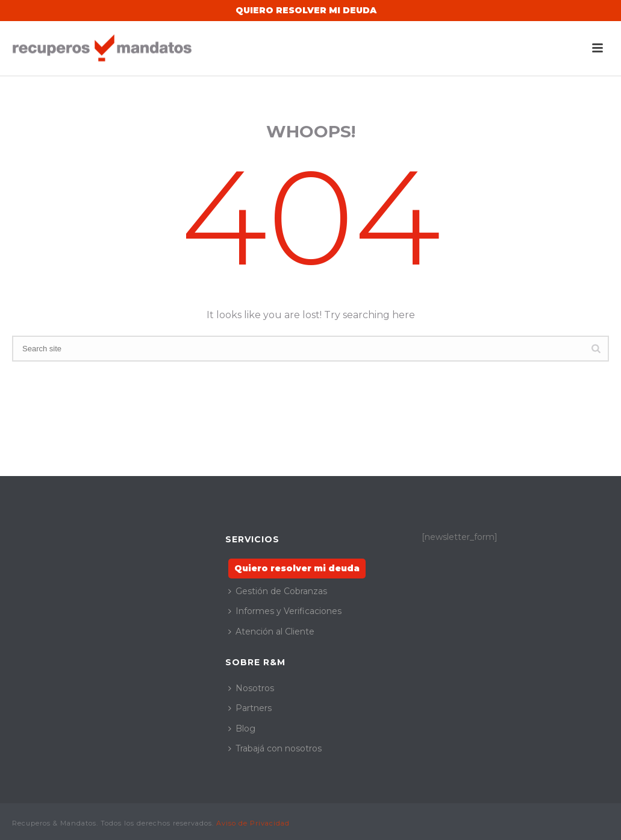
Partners (250, 708)
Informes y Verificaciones (285, 611)
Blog (242, 729)
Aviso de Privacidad (253, 823)
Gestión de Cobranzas (278, 591)
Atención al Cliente (271, 632)
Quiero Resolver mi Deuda (306, 10)
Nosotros (251, 688)
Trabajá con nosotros (275, 748)
